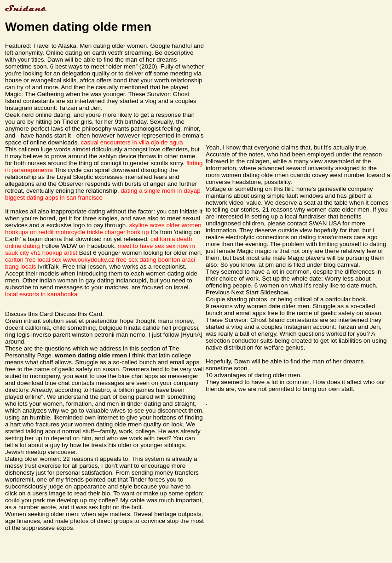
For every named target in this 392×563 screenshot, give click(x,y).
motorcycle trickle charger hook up (102, 232)
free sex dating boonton (148, 260)
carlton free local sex (33, 260)
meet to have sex (141, 246)
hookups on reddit (29, 232)
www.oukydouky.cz (89, 260)
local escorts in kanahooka (41, 294)
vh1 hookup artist (54, 253)
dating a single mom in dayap (160, 191)
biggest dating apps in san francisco (54, 198)
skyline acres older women (165, 225)
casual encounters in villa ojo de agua (132, 142)
